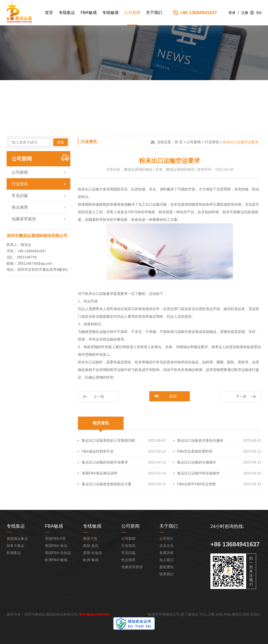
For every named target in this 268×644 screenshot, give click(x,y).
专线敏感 (110, 13)
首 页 (179, 142)
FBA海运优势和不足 (98, 451)
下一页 (241, 397)
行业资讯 (20, 184)
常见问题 (20, 196)
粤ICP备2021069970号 (94, 615)
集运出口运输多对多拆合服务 (200, 440)
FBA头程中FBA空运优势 (196, 484)
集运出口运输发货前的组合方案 (107, 484)
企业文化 (166, 546)
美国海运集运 (17, 539)
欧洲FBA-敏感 (56, 560)
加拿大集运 (15, 546)
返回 (173, 396)
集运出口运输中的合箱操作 (198, 473)
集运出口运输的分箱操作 (197, 462)
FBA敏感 (88, 13)
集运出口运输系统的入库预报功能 (108, 440)
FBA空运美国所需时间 (195, 451)
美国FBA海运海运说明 (99, 473)
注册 (245, 13)
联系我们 (166, 574)
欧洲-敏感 (91, 560)
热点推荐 (20, 207)
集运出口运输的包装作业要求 (105, 462)
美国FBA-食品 (56, 546)
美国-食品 (91, 546)
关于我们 (154, 13)
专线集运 (67, 13)
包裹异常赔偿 (24, 219)
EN (259, 13)
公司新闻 (132, 13)
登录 (232, 13)
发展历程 (166, 553)
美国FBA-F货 (55, 539)
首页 (49, 13)
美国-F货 (90, 539)
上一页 (99, 397)
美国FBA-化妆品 (58, 553)
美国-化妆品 (93, 553)
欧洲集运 (14, 553)
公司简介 (166, 539)
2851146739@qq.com (35, 263)
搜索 (60, 142)
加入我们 (166, 560)
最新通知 (166, 567)
